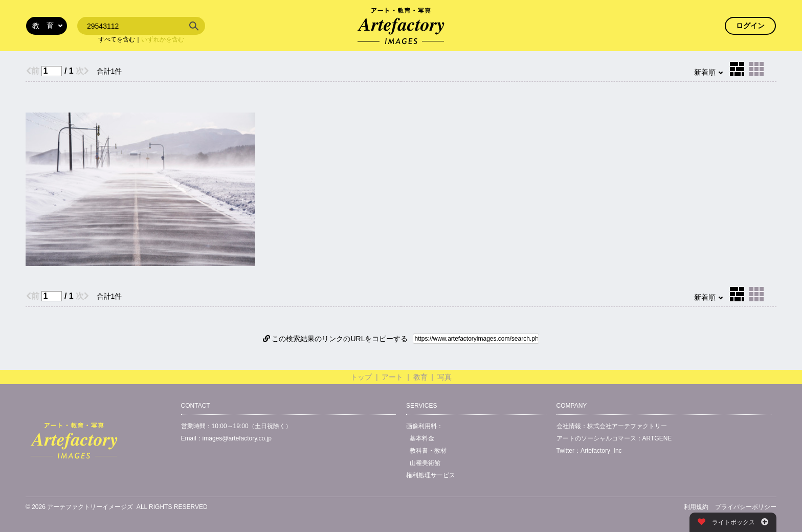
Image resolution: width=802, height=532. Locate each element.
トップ (361, 377)
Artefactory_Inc (601, 451)
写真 (444, 377)
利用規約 (696, 507)
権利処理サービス (431, 475)
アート (392, 377)
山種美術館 (425, 463)
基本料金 (422, 438)
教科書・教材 (428, 451)
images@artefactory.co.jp (237, 438)
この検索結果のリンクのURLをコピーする (336, 339)
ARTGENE (657, 438)
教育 (420, 377)
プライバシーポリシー (746, 507)
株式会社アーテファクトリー (627, 426)
